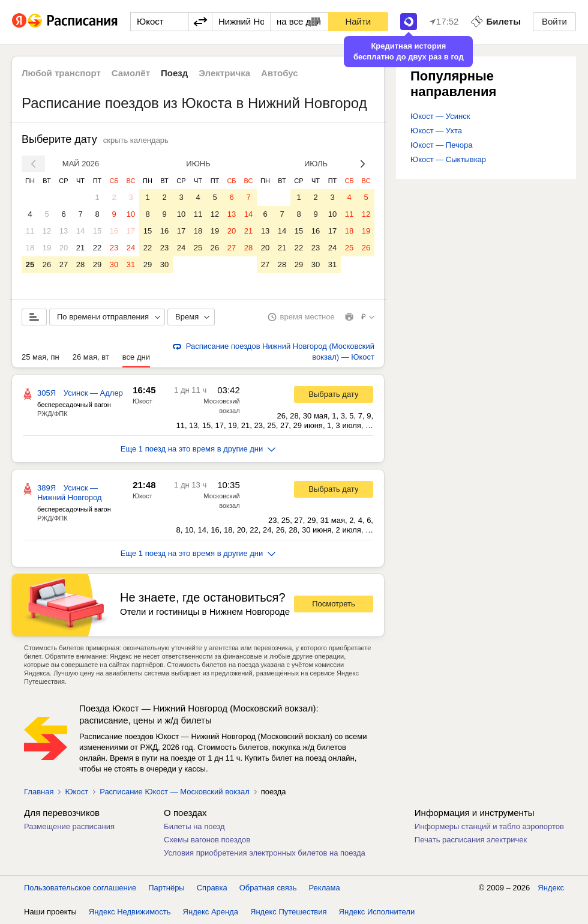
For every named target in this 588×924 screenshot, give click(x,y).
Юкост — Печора (441, 145)
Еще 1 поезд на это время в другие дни (198, 449)
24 (131, 248)
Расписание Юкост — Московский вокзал (175, 792)
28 (80, 264)
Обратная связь (268, 888)
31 (131, 264)
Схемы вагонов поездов (207, 840)
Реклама (325, 888)
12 (47, 231)
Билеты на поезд (194, 826)
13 (64, 231)
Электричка (224, 73)
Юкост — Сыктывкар (448, 159)
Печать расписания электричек (471, 840)
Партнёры (166, 888)
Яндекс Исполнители (377, 912)
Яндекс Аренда (211, 912)
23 (114, 248)
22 (97, 248)
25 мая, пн (40, 357)
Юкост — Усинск (440, 116)
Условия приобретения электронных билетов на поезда (265, 853)
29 (97, 264)
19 (47, 248)
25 (30, 264)
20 (64, 248)
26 (47, 264)
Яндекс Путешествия (289, 912)
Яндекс (551, 888)
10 (131, 214)
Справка (212, 888)
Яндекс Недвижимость (130, 912)
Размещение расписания (69, 826)
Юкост (142, 401)
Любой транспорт (61, 73)
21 (80, 248)
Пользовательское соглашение (80, 888)
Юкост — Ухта (436, 131)
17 (131, 231)
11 (30, 231)
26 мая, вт (91, 357)
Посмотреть (334, 604)
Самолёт (131, 73)
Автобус (280, 73)
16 (114, 231)
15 (97, 231)
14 (80, 231)
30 (114, 264)
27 (64, 264)
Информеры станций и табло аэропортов (489, 826)
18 (30, 248)
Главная (39, 792)
